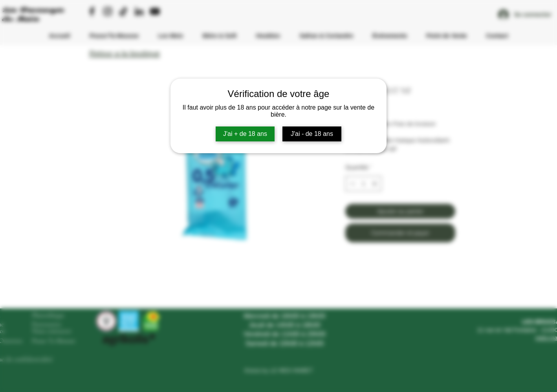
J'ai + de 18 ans (245, 134)
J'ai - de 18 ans (312, 134)
